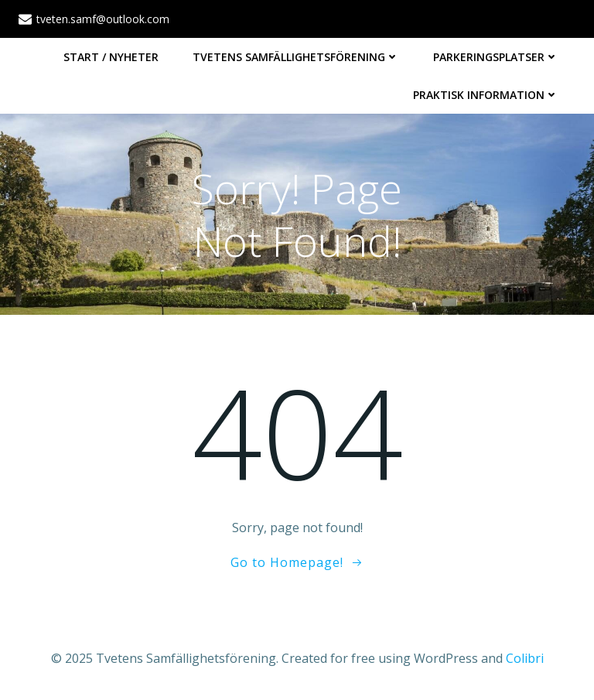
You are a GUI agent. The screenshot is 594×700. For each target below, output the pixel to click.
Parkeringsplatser (496, 57)
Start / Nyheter (111, 57)
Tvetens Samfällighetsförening (296, 57)
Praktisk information (486, 95)
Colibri (525, 658)
